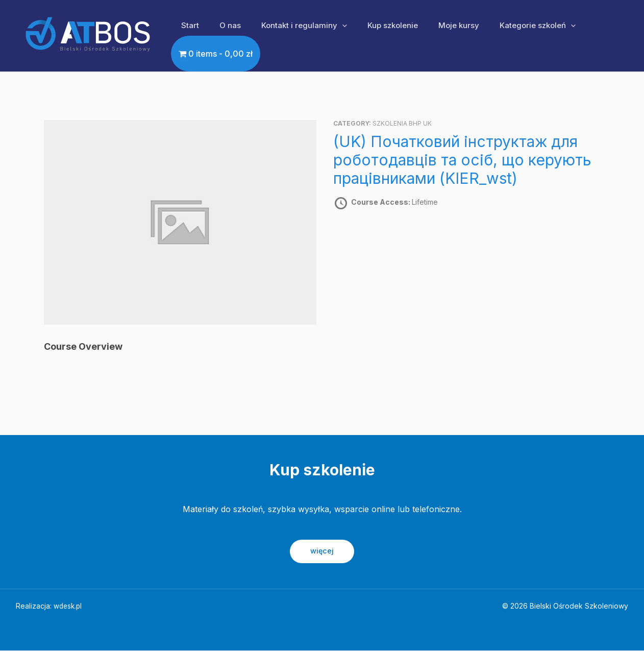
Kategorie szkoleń (510, 26)
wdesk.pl (69, 606)
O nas (222, 25)
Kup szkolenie (375, 25)
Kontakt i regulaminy (291, 26)
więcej (322, 551)
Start (188, 25)
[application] (329, 26)
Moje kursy (436, 25)
